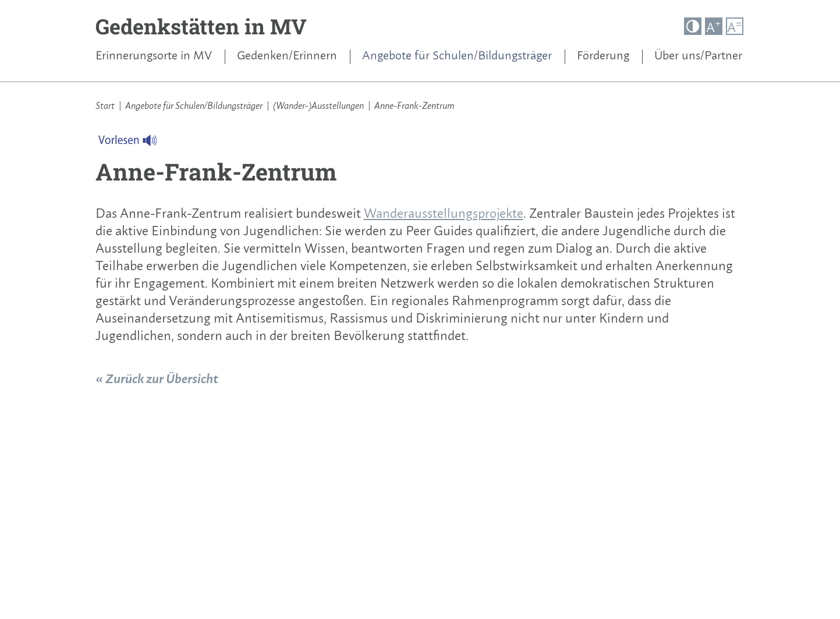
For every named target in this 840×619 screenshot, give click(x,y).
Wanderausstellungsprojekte (444, 213)
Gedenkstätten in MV (201, 26)
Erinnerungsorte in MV (154, 55)
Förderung (603, 55)
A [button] (713, 26)
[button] (693, 26)
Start (105, 105)
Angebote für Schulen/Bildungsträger (457, 55)
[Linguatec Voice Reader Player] (135, 143)
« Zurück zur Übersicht (157, 379)
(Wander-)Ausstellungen (318, 105)
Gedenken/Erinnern (287, 55)
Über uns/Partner (698, 55)
